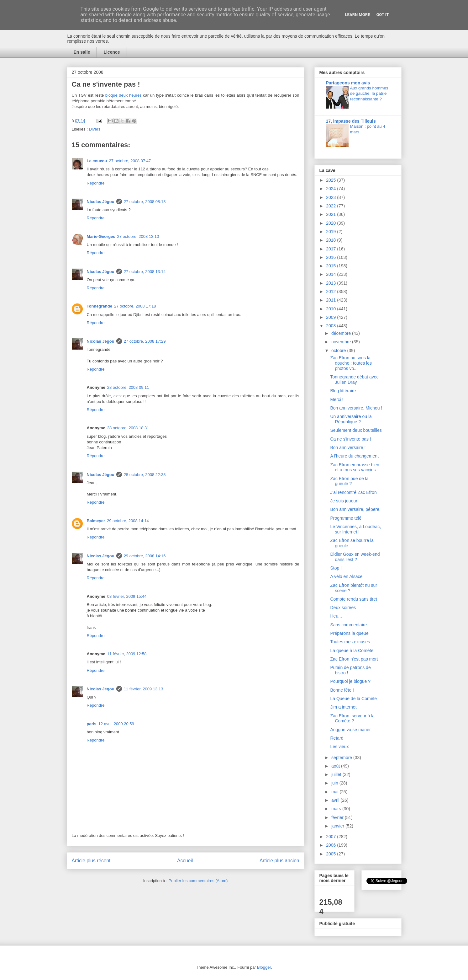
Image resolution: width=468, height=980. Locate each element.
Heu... (336, 616)
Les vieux (339, 747)
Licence (112, 52)
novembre (342, 342)
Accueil (185, 861)
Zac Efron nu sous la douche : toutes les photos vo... (351, 363)
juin (335, 783)
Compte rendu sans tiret (353, 599)
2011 (331, 300)
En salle (82, 52)
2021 (331, 214)
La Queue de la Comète (353, 699)
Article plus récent (91, 861)
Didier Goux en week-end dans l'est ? (355, 557)
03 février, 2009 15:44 (127, 596)
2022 (331, 206)
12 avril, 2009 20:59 (116, 724)
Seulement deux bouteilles (356, 430)
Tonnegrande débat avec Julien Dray (354, 380)
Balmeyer (96, 521)
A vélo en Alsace (346, 576)
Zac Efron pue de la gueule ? (349, 481)
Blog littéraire (343, 391)
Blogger (264, 967)
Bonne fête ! (342, 690)
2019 (331, 232)
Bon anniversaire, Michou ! (356, 408)
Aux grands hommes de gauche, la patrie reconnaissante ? (369, 94)
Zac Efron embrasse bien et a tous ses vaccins (355, 467)
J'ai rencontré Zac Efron (353, 492)
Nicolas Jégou (101, 202)
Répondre (96, 183)
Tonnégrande (100, 306)
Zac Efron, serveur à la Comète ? (352, 718)
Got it (382, 15)
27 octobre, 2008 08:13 (145, 202)
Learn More (358, 15)
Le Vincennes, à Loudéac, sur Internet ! (355, 529)
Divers (95, 129)
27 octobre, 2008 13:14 (145, 272)
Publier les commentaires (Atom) (198, 881)
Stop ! (336, 568)
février (338, 817)
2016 (331, 257)
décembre (342, 333)
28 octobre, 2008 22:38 (145, 475)
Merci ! (337, 399)
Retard (337, 738)
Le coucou (97, 161)
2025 (331, 180)
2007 (331, 837)
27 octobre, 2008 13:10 (138, 236)
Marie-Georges (101, 236)
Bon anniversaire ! (348, 447)
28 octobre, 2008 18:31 (128, 428)
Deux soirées (343, 608)
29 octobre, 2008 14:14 (128, 521)
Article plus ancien (279, 861)
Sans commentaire (348, 625)
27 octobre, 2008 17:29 (145, 341)
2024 (331, 189)
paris (92, 724)
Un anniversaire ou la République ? (351, 419)
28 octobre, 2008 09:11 (128, 387)
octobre (339, 351)
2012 (331, 292)
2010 (331, 309)
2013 (331, 283)
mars (337, 809)
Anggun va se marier (350, 730)
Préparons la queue (349, 633)
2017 (331, 249)
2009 (331, 317)
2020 (331, 223)
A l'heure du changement (354, 456)
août (336, 766)
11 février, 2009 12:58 (127, 654)
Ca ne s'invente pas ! (350, 439)
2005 (331, 854)
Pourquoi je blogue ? (350, 681)
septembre (342, 758)
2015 (331, 266)
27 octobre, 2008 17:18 (135, 306)
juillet (337, 774)
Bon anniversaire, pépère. (355, 509)
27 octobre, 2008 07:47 (130, 161)
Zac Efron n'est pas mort (354, 659)
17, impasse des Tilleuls (351, 121)
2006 (331, 845)
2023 (331, 197)
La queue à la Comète (352, 651)
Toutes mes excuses (350, 642)
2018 (331, 240)
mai (335, 792)
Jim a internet (343, 707)
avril (336, 800)
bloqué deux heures (124, 95)
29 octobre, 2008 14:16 (145, 556)
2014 (331, 274)
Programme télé (346, 518)
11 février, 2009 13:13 (144, 689)
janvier (338, 826)
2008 (331, 326)
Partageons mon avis (348, 83)
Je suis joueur (344, 501)
